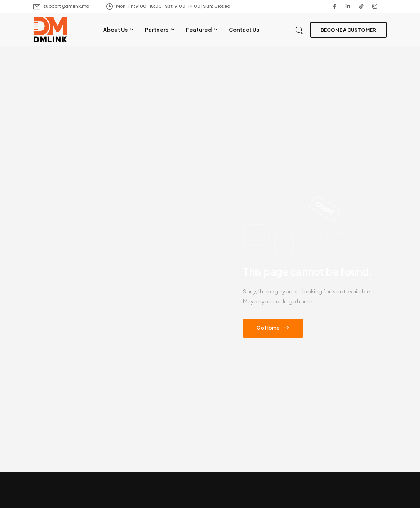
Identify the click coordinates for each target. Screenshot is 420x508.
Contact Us (244, 30)
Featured (199, 30)
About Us (115, 30)
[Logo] (50, 30)
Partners (157, 30)
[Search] (300, 29)
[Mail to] (61, 6)
